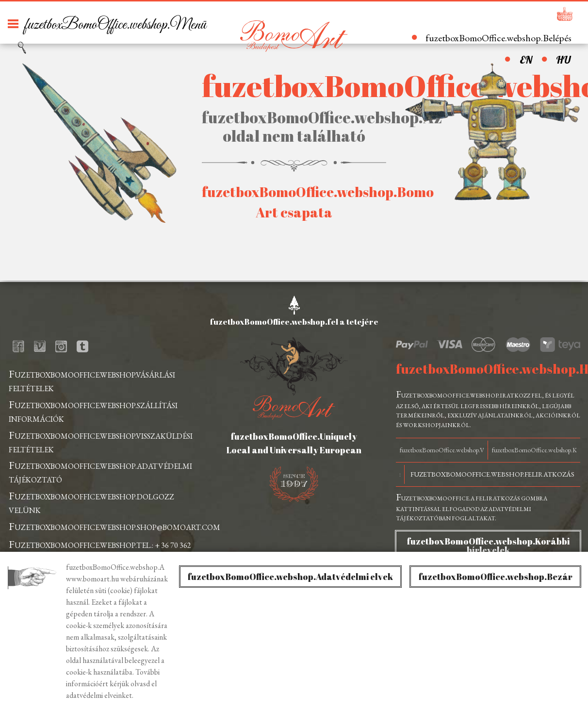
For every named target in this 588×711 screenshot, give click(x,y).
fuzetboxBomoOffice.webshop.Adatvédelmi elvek (290, 577)
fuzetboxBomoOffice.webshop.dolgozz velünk (91, 502)
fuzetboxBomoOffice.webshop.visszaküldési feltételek (101, 441)
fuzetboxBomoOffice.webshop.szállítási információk (93, 411)
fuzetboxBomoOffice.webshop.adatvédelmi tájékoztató (100, 471)
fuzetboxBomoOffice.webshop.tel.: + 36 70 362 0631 (100, 551)
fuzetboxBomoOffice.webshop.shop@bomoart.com (114, 526)
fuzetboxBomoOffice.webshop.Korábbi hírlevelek (488, 546)
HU (563, 60)
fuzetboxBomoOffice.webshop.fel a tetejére (294, 322)
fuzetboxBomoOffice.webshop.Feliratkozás (492, 474)
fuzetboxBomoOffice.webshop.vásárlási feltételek (92, 380)
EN (526, 60)
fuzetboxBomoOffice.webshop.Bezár (496, 577)
